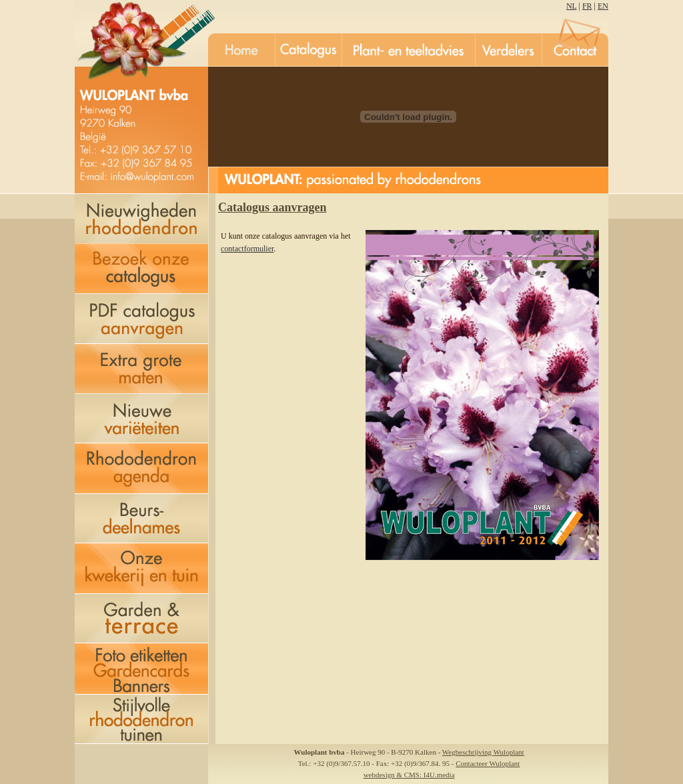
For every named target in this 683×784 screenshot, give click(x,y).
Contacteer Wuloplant (488, 763)
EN (603, 6)
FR (587, 6)
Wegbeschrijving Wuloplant (483, 752)
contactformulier (247, 249)
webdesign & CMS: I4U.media (409, 775)
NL (572, 6)
